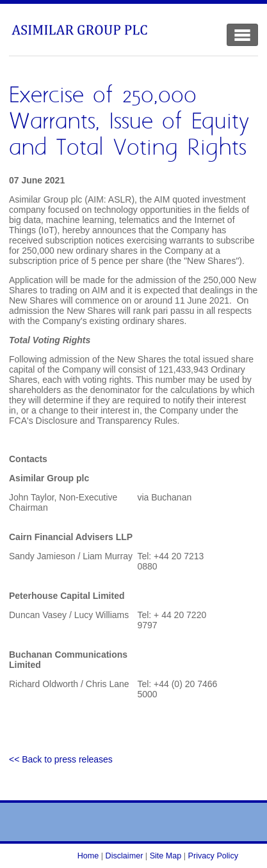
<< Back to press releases (61, 759)
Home (88, 856)
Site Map (166, 856)
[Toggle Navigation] (242, 35)
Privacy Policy (213, 856)
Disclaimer (125, 856)
